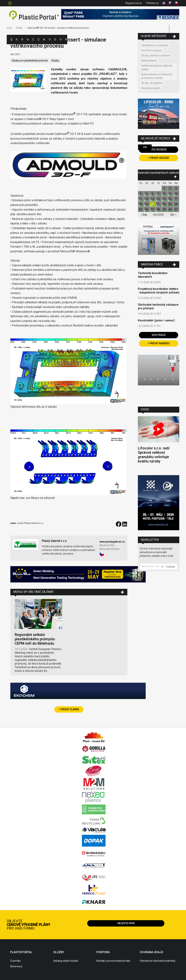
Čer (173, 215)
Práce (66, 40)
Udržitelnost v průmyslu (155, 45)
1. (164, 188)
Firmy (22, 40)
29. (164, 209)
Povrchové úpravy (151, 50)
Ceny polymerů (33, 40)
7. (158, 194)
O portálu (15, 961)
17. (176, 199)
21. (158, 204)
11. (141, 199)
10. (176, 194)
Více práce (159, 335)
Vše (145, 147)
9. (170, 194)
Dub (144, 215)
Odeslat (168, 567)
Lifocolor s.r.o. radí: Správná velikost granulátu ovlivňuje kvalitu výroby (154, 455)
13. (153, 199)
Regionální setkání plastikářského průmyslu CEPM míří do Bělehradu (35, 639)
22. (164, 204)
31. (176, 209)
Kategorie (17, 40)
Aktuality (44, 40)
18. (141, 204)
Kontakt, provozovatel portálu (113, 961)
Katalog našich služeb (66, 961)
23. (170, 204)
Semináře (55, 40)
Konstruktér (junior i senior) (156, 320)
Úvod (9, 28)
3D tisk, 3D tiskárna (152, 83)
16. (170, 199)
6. (153, 194)
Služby (55, 61)
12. (147, 199)
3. (176, 188)
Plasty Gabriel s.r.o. (55, 541)
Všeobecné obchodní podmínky (158, 961)
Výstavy (50, 40)
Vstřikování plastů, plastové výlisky (157, 67)
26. (147, 209)
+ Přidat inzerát (159, 158)
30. (170, 209)
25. (141, 209)
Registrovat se (134, 3)
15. (164, 199)
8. (164, 194)
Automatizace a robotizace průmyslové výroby (157, 76)
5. (147, 194)
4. (141, 194)
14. (158, 199)
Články (39, 40)
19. (147, 204)
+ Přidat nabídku (159, 343)
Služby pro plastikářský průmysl (30, 61)
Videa (61, 40)
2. (170, 188)
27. (153, 209)
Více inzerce (159, 150)
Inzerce (28, 40)
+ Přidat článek (69, 709)
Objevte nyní (126, 923)
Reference (16, 966)
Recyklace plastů (151, 88)
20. (153, 204)
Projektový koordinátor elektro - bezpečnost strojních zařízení (159, 291)
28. (158, 209)
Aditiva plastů (149, 61)
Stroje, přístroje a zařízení (156, 55)
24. (176, 204)
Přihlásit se (152, 3)
